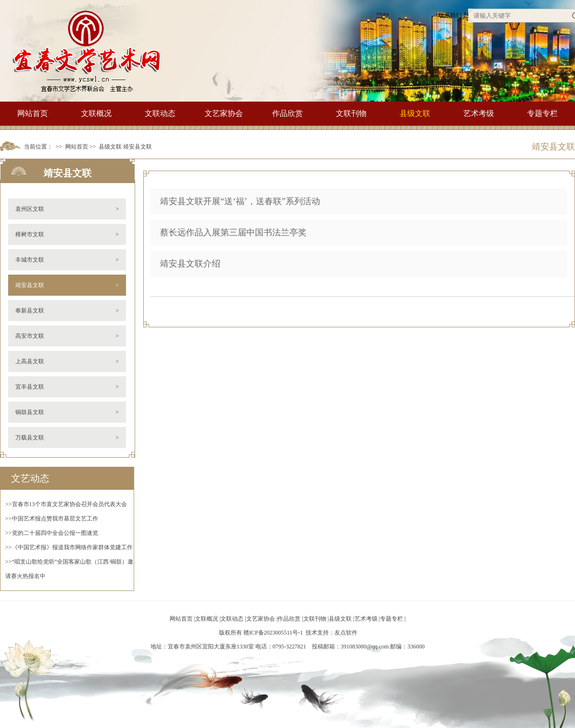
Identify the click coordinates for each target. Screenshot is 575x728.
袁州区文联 (67, 209)
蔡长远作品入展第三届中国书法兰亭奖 (233, 232)
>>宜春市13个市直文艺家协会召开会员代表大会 (66, 504)
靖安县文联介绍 (190, 264)
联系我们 (450, 15)
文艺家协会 (224, 113)
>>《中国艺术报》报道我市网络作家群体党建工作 (69, 547)
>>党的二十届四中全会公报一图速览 (52, 533)
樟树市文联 (67, 234)
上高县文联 (67, 361)
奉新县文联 (67, 311)
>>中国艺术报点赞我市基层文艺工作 (52, 519)
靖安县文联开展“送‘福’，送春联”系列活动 (240, 201)
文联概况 (96, 113)
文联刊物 (351, 113)
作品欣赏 (287, 113)
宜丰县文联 (67, 387)
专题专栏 (542, 113)
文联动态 (160, 113)
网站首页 (33, 113)
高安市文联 (67, 336)
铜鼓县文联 (67, 412)
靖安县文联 (138, 147)
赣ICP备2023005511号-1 (273, 633)
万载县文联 (67, 438)
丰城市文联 (67, 260)
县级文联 (415, 113)
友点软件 (346, 633)
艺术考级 (479, 113)
